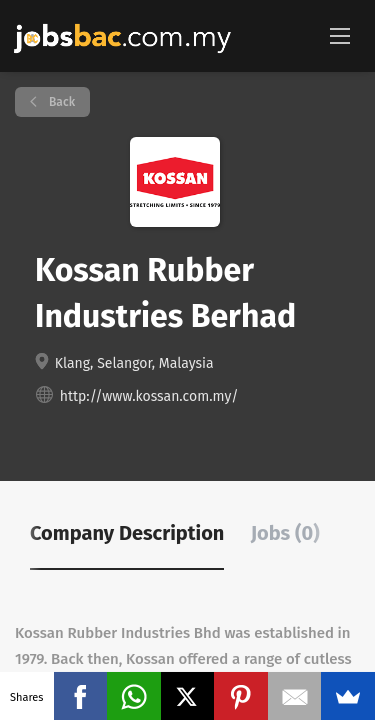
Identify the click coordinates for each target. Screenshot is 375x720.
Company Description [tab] (127, 533)
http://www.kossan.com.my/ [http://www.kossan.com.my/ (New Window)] (149, 396)
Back (60, 102)
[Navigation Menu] (340, 35)
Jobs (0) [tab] (285, 533)
